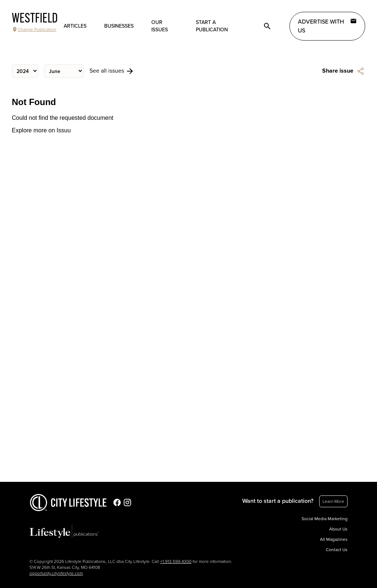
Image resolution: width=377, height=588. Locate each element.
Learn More (333, 501)
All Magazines (334, 539)
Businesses (119, 26)
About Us (338, 529)
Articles (75, 26)
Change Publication (34, 29)
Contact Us (337, 550)
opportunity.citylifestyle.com (56, 573)
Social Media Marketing (325, 519)
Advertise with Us (327, 26)
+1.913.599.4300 (176, 561)
